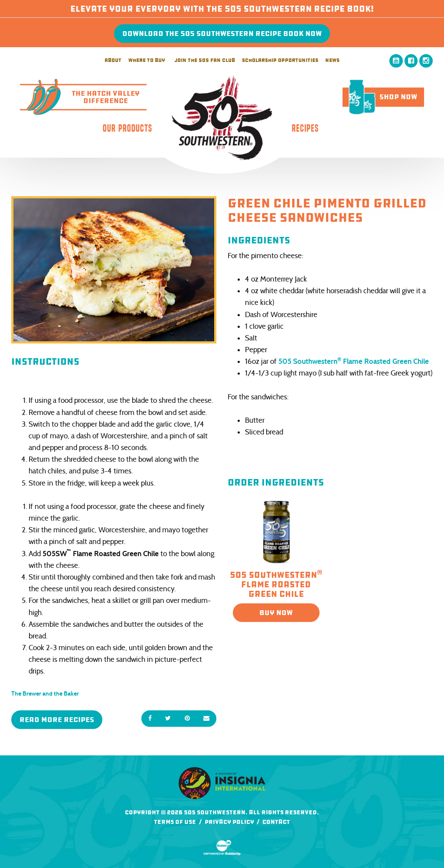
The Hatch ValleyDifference (80, 97)
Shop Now (380, 97)
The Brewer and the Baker (45, 694)
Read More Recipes (57, 720)
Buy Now (276, 613)
